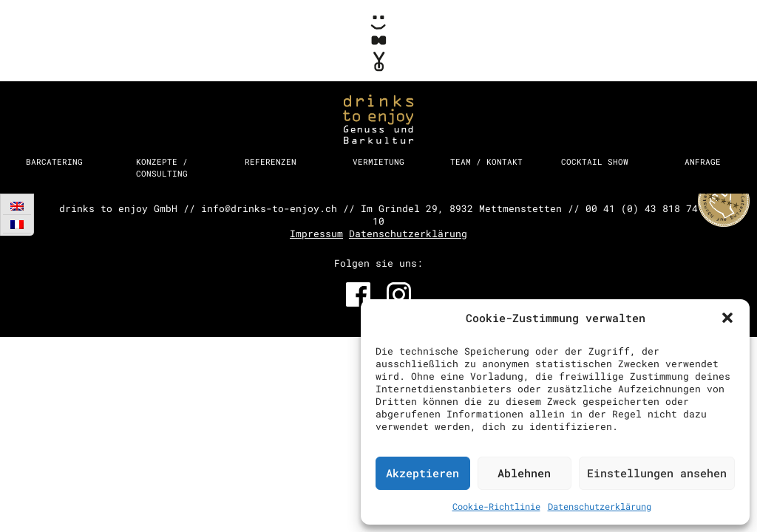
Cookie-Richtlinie (496, 506)
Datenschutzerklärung (600, 506)
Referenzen (271, 161)
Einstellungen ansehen (657, 473)
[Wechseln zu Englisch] (17, 206)
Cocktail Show (595, 161)
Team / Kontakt (486, 161)
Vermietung (378, 161)
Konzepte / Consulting (162, 167)
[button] (727, 318)
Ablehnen (524, 473)
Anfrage (703, 161)
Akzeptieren (422, 473)
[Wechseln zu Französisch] (17, 224)
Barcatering (54, 161)
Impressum (316, 233)
